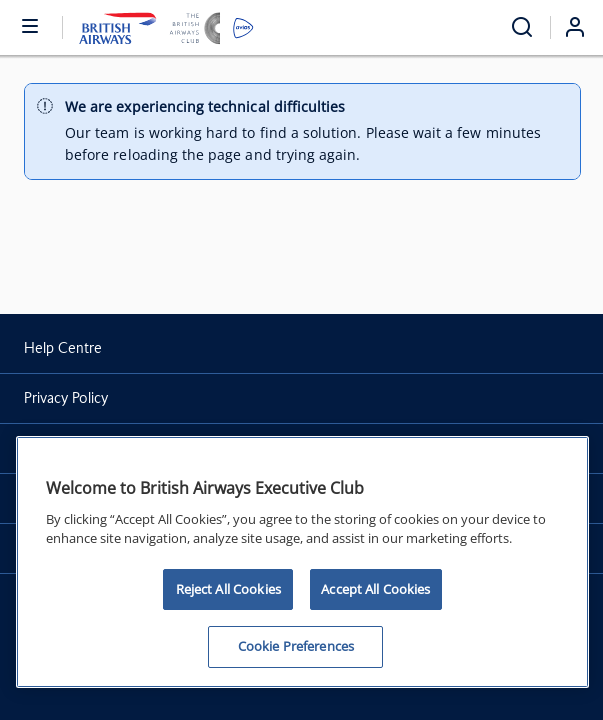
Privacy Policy (66, 398)
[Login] (583, 27)
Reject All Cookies (228, 589)
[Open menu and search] (522, 27)
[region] (302, 562)
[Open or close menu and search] (31, 25)
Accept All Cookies (375, 589)
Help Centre (63, 348)
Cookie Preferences (296, 646)
